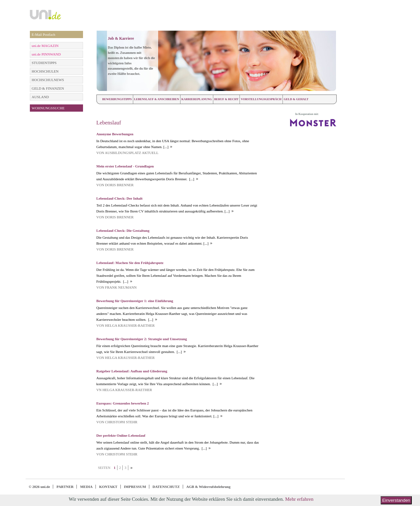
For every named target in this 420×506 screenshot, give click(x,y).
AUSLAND (41, 97)
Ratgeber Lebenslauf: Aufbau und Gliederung (132, 371)
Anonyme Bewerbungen (115, 134)
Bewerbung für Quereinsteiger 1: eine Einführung (135, 301)
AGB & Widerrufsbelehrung (209, 487)
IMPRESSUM (135, 487)
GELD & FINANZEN (48, 88)
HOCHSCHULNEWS (48, 80)
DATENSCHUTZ (166, 487)
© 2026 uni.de (40, 487)
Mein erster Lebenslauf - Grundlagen (125, 166)
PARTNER (65, 487)
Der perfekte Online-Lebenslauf (121, 435)
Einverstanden (396, 500)
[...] (165, 147)
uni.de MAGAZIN (45, 46)
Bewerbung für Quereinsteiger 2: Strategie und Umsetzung (142, 339)
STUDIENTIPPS (44, 63)
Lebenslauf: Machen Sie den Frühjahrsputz (130, 263)
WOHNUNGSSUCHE (48, 108)
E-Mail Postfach (44, 34)
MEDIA (86, 487)
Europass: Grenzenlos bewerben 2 (123, 403)
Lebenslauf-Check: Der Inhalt (120, 198)
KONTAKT (108, 487)
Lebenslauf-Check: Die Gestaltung (123, 231)
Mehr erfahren (299, 499)
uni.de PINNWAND (46, 54)
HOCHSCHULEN (45, 71)
